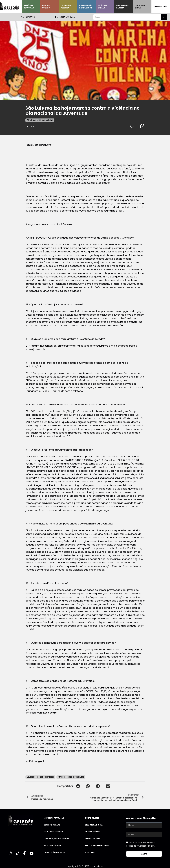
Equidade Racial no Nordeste (40, 777)
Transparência (93, 832)
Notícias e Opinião (102, 7)
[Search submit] (164, 17)
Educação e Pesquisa (66, 7)
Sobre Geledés (160, 7)
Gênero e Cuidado (46, 7)
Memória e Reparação (29, 7)
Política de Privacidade (97, 845)
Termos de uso (92, 839)
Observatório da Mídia (123, 7)
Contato (90, 852)
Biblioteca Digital (140, 7)
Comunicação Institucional (86, 7)
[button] (78, 786)
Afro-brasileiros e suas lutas (40, 120)
